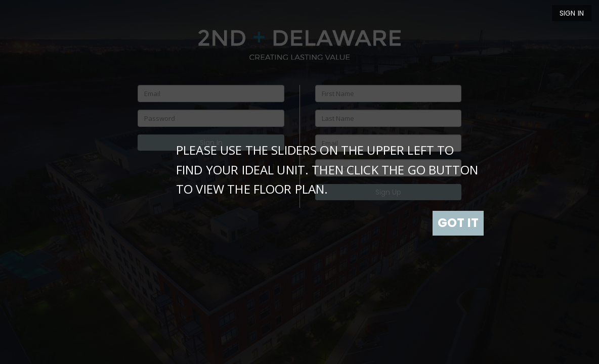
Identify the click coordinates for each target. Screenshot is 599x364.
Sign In (572, 13)
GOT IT (458, 223)
